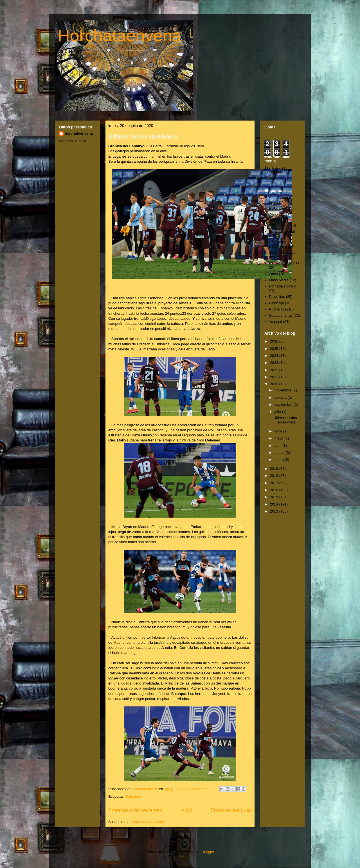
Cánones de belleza (279, 217)
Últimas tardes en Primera (143, 137)
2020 (275, 384)
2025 (275, 349)
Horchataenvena (120, 36)
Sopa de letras (281, 315)
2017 (275, 483)
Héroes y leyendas (284, 263)
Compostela (279, 225)
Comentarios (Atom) (148, 822)
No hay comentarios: (195, 789)
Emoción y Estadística (278, 244)
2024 (275, 356)
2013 (275, 511)
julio (278, 412)
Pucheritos (277, 309)
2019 (275, 469)
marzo (280, 453)
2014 (275, 504)
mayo (279, 438)
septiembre (284, 404)
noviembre (283, 390)
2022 (275, 370)
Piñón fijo (276, 303)
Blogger (208, 852)
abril (278, 446)
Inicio (186, 810)
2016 (275, 490)
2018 (275, 476)
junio (279, 431)
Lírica (273, 274)
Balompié (133, 796)
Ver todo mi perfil (73, 141)
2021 (275, 377)
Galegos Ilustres (282, 252)
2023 (275, 363)
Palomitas (277, 297)
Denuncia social (282, 231)
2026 (275, 341)
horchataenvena (79, 133)
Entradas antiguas (231, 810)
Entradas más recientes (135, 810)
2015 (275, 497)
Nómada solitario (283, 286)
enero (280, 460)
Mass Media (279, 280)
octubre (281, 397)
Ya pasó (275, 322)
